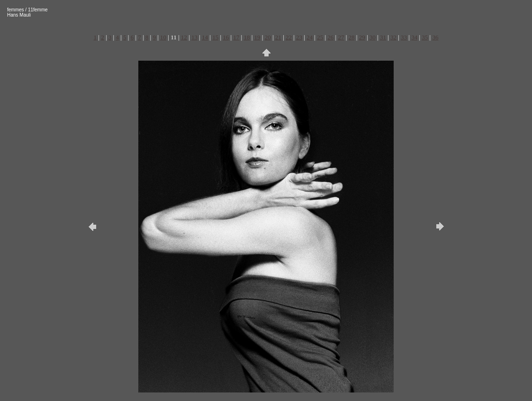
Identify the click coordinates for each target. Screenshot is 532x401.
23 (299, 37)
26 (330, 37)
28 (352, 37)
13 (194, 37)
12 (184, 37)
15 (215, 37)
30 (373, 37)
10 (163, 37)
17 (236, 37)
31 (383, 37)
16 (226, 37)
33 (404, 37)
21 (278, 37)
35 (425, 37)
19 (257, 37)
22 (289, 37)
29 (362, 37)
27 (341, 37)
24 (310, 37)
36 (435, 37)
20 (268, 37)
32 (393, 37)
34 (414, 37)
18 (247, 37)
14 (205, 37)
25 (320, 37)
